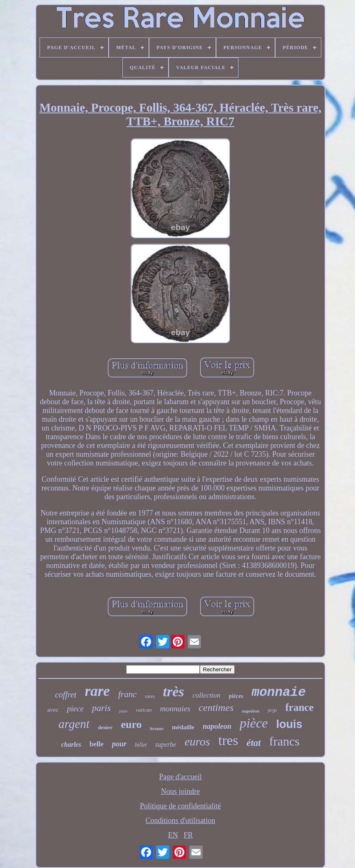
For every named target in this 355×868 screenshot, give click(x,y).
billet (141, 745)
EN (173, 835)
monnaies (175, 709)
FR (188, 835)
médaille (183, 727)
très (174, 692)
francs (284, 741)
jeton (123, 711)
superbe (166, 744)
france (300, 707)
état (254, 743)
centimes (216, 708)
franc (127, 694)
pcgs (273, 710)
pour (119, 744)
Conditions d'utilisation (181, 820)
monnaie (279, 692)
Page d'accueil (180, 777)
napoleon (217, 726)
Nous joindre (181, 791)
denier (105, 727)
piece (75, 709)
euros (197, 742)
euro (132, 724)
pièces (236, 696)
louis (289, 724)
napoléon (251, 711)
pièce (254, 723)
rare (97, 691)
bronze (157, 728)
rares (150, 696)
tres (228, 740)
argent (74, 724)
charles (71, 744)
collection (207, 695)
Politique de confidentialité (180, 806)
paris (101, 708)
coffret (66, 695)
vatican (144, 710)
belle (97, 744)
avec (53, 710)
